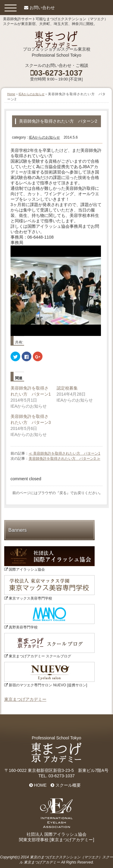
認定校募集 (67, 388)
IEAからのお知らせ (32, 94)
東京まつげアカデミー (25, 699)
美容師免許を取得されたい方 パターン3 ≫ (64, 459)
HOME (38, 785)
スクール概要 (66, 785)
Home (11, 94)
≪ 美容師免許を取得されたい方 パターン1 (64, 453)
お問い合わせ (42, 8)
